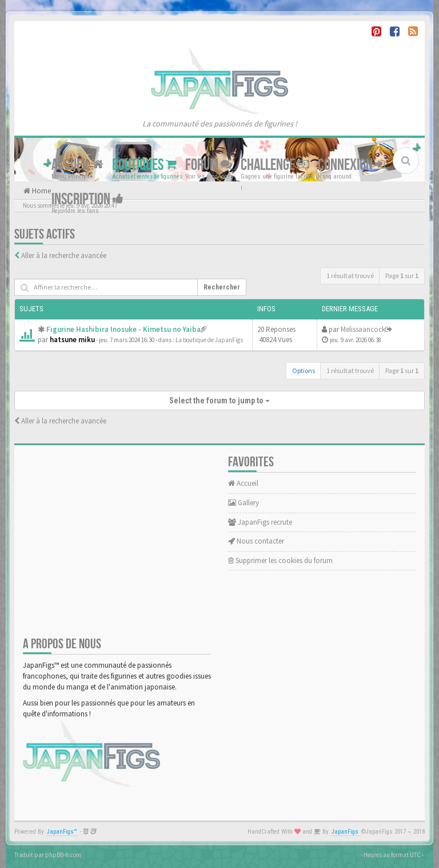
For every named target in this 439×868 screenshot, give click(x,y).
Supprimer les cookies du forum (280, 560)
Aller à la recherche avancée (64, 255)
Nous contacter (256, 541)
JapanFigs (345, 832)
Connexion (351, 165)
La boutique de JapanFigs (209, 340)
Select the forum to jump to (219, 401)
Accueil (77, 165)
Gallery (244, 503)
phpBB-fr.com (63, 855)
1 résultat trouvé (350, 276)
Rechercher (222, 287)
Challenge (275, 165)
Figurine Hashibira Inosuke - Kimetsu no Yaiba (123, 329)
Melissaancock (363, 329)
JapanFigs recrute (260, 522)
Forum (209, 165)
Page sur (402, 276)
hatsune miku (72, 340)
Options (304, 370)
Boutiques (144, 165)
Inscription (87, 199)
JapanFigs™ (62, 832)
